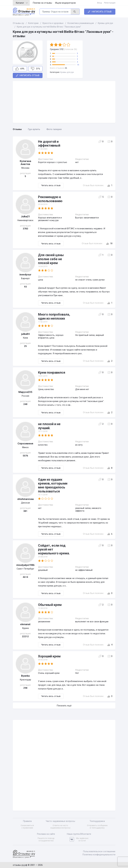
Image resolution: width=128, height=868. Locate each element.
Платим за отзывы (42, 3)
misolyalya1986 (25, 565)
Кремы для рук (67, 72)
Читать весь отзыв (51, 185)
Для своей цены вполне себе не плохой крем (51, 259)
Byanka (25, 676)
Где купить (34, 129)
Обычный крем (50, 605)
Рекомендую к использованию (50, 199)
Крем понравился (52, 373)
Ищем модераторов (65, 3)
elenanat (25, 624)
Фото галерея (54, 129)
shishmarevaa (25, 499)
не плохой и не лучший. (49, 426)
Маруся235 (25, 392)
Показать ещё (64, 706)
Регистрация (110, 3)
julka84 (25, 334)
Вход (99, 3)
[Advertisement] (64, 102)
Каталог (22, 3)
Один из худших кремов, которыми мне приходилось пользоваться (53, 485)
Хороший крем (49, 656)
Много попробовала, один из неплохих (54, 316)
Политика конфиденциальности (99, 855)
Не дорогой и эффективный (49, 144)
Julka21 (25, 216)
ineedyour (25, 275)
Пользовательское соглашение (99, 851)
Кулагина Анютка (25, 163)
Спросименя (25, 443)
